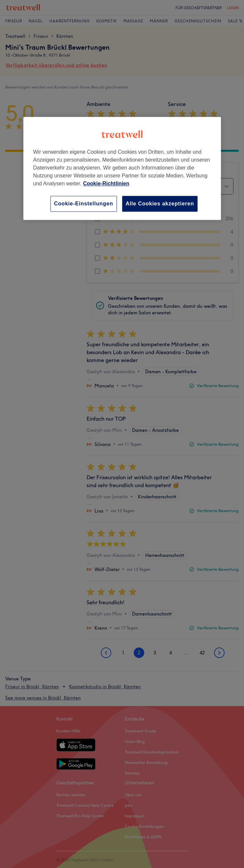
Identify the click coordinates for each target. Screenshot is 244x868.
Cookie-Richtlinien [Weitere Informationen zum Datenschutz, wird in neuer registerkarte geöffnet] (106, 184)
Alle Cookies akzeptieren (160, 204)
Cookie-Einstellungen (84, 204)
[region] (122, 168)
